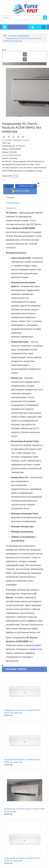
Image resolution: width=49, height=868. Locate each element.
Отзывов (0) (11, 208)
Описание (10, 198)
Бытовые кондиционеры (19, 36)
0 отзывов (7, 140)
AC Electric (20, 146)
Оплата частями (20, 191)
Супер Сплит (36, 649)
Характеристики (13, 203)
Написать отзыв (21, 140)
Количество (7, 176)
